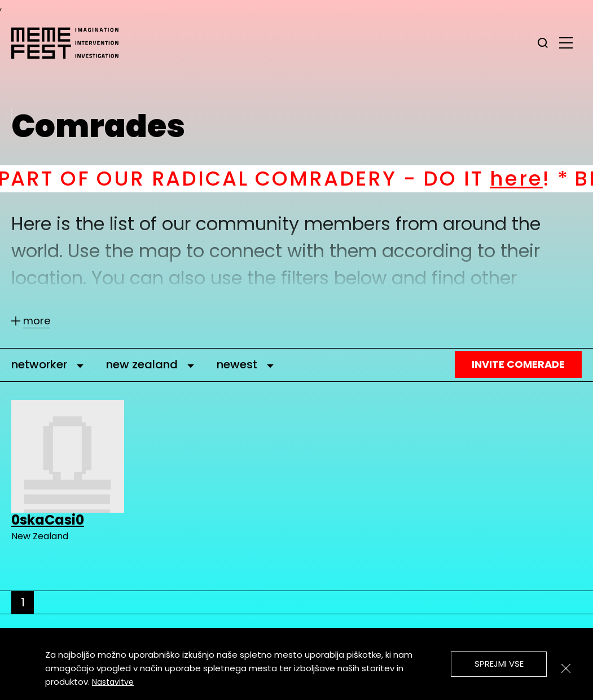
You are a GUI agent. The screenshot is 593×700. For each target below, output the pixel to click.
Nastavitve (113, 682)
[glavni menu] (566, 42)
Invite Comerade (518, 364)
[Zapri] (566, 668)
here (532, 179)
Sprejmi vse (499, 664)
